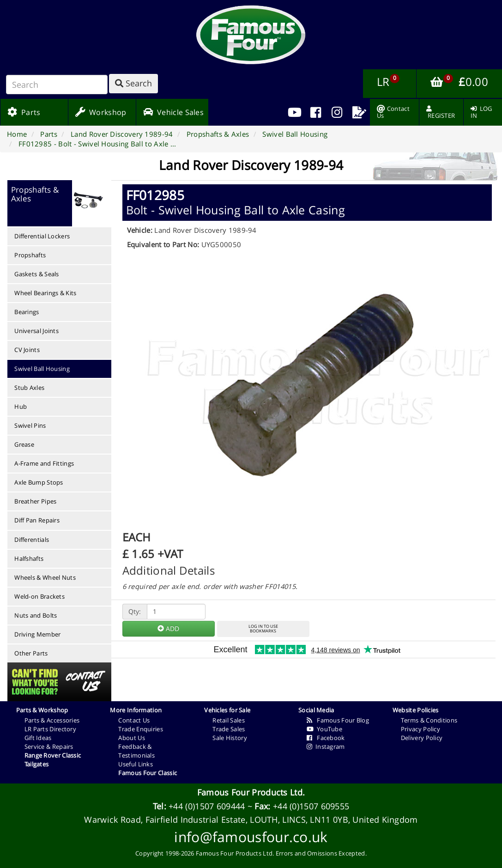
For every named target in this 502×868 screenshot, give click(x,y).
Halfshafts (29, 558)
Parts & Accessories (52, 720)
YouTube (324, 729)
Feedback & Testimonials (136, 751)
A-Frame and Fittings (44, 463)
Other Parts (31, 653)
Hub (21, 407)
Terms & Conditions (429, 720)
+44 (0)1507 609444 (207, 806)
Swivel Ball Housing (42, 369)
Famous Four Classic (148, 773)
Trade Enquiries (141, 729)
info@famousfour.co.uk (251, 837)
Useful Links (136, 764)
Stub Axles (29, 388)
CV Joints (27, 350)
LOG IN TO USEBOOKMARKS (263, 629)
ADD (168, 628)
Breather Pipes (35, 501)
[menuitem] (316, 112)
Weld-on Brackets (39, 596)
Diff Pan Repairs (37, 520)
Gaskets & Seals (37, 274)
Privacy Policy (420, 729)
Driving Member (37, 634)
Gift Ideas (38, 738)
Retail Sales (229, 720)
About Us (131, 738)
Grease (24, 444)
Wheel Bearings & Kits (45, 293)
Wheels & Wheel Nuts (45, 577)
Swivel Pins (30, 425)
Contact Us (134, 720)
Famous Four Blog (338, 720)
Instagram (326, 747)
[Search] (57, 85)
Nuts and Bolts (36, 615)
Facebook (326, 738)
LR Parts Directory (50, 729)
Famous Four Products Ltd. (251, 792)
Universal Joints (36, 331)
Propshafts (30, 255)
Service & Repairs (49, 747)
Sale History (230, 738)
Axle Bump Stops (39, 482)
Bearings (27, 312)
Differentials (32, 540)
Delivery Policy (422, 738)
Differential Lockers (42, 236)
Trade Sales (229, 729)
